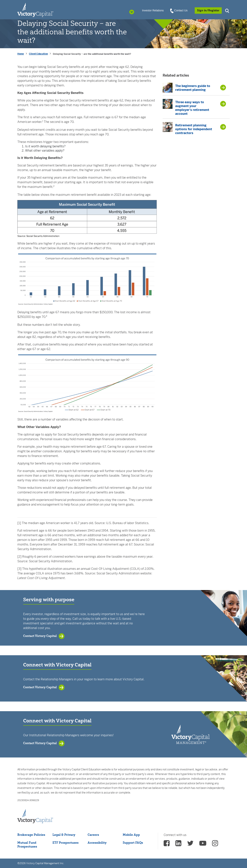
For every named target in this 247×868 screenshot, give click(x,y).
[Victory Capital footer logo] (35, 816)
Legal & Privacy (64, 835)
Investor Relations (153, 10)
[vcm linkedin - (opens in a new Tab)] (178, 844)
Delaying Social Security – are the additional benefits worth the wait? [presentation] (92, 54)
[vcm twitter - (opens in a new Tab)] (190, 844)
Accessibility (97, 843)
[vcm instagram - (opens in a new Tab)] (215, 844)
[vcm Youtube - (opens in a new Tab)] (203, 844)
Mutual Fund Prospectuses (27, 844)
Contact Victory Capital (40, 636)
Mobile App (131, 835)
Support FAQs (133, 843)
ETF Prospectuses (66, 843)
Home (21, 54)
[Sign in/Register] (208, 11)
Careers (93, 835)
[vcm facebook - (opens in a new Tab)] (167, 844)
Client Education (38, 54)
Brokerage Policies (31, 835)
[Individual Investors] (35, 10)
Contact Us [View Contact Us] (179, 11)
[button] (228, 10)
